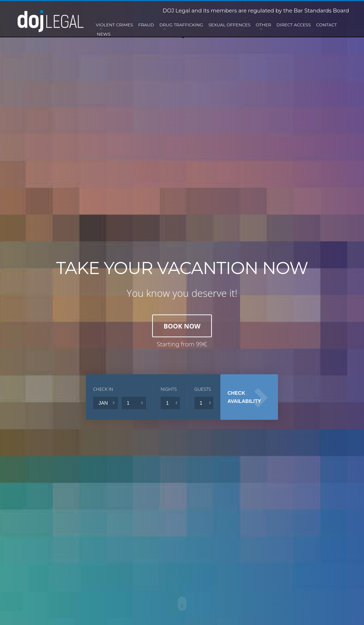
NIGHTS (169, 389)
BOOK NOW (182, 326)
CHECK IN (103, 389)
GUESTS (203, 389)
